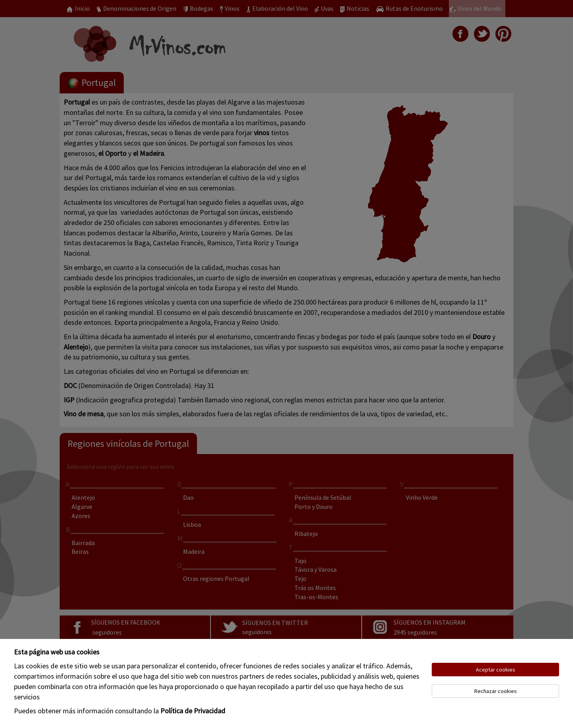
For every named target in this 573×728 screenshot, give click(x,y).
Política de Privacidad (193, 711)
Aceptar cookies (496, 670)
